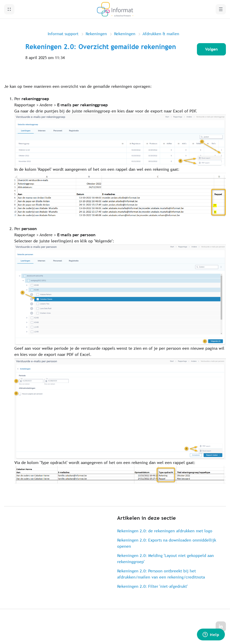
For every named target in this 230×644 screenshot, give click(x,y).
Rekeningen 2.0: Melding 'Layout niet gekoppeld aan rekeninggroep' (166, 559)
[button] (9, 9)
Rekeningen (96, 34)
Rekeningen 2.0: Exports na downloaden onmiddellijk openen (167, 543)
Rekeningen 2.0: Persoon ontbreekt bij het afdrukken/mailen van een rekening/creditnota (161, 574)
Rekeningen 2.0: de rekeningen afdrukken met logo (165, 531)
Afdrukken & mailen (161, 34)
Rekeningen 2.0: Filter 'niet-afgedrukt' (152, 586)
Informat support (63, 34)
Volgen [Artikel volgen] (211, 49)
